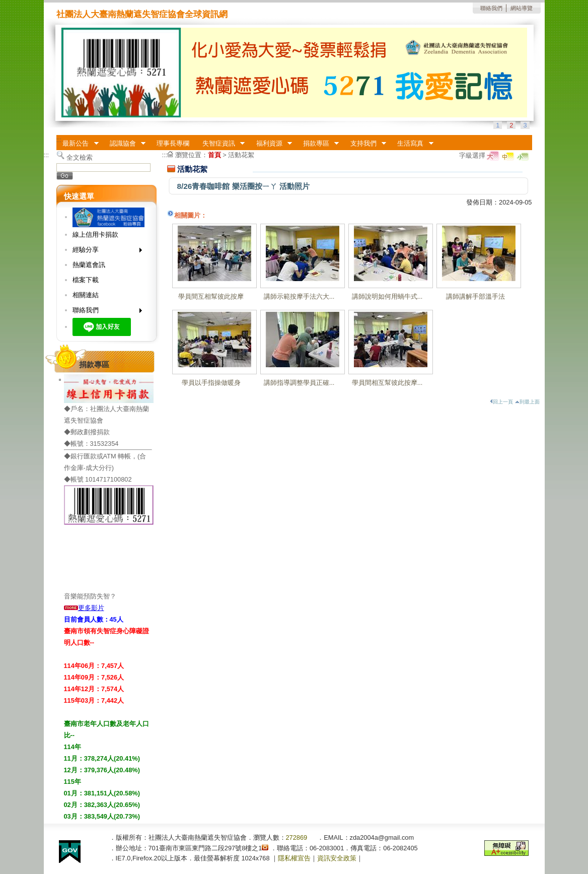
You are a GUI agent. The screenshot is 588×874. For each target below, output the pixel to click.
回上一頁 (501, 402)
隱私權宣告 (294, 858)
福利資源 (271, 144)
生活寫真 (412, 144)
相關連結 (86, 295)
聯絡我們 (491, 8)
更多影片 (84, 608)
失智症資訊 (220, 144)
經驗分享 (104, 252)
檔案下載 (86, 280)
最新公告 (78, 144)
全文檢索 (80, 157)
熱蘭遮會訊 (89, 265)
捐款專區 (318, 144)
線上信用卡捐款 (95, 234)
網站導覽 (522, 8)
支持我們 (365, 144)
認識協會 (124, 144)
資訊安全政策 (337, 858)
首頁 (214, 155)
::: (59, 140)
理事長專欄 (173, 143)
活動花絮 (241, 155)
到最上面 (527, 402)
